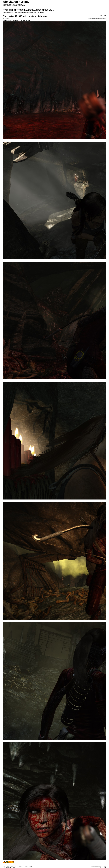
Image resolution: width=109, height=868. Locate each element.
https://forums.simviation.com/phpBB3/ (15, 6)
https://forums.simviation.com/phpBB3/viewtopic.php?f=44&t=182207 (24, 12)
